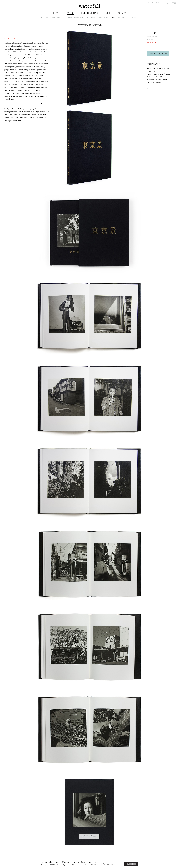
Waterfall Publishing (74, 18)
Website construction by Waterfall (85, 865)
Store (71, 13)
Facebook (81, 862)
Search (135, 18)
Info (107, 13)
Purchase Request (158, 53)
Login (167, 3)
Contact (74, 862)
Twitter (96, 862)
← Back (7, 33)
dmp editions (91, 18)
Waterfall (56, 865)
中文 (174, 3)
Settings (159, 3)
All (42, 18)
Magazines (123, 18)
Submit (121, 13)
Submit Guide (53, 862)
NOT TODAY (104, 18)
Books (113, 18)
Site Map (44, 862)
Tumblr (89, 862)
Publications (90, 13)
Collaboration (64, 862)
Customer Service (153, 89)
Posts (57, 13)
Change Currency (152, 36)
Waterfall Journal (54, 18)
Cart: (151, 3)
